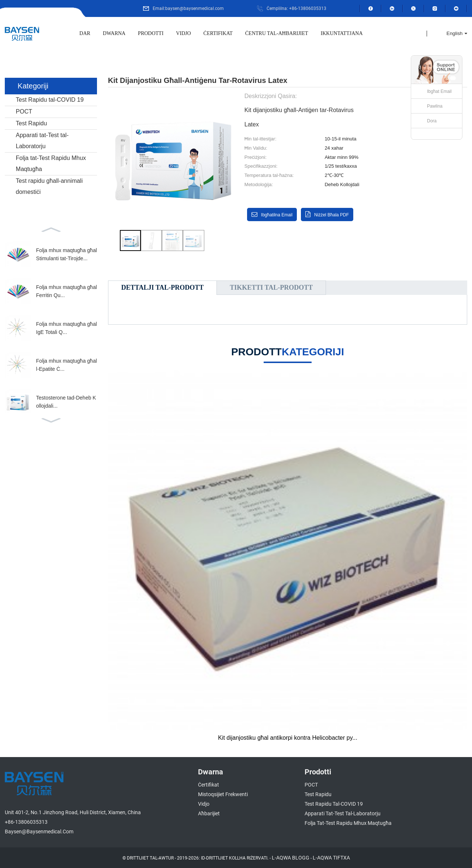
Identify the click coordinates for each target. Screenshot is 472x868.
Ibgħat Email (439, 91)
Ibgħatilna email (277, 215)
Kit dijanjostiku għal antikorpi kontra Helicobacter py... (288, 738)
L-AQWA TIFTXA (331, 858)
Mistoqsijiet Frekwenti (223, 794)
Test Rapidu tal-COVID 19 (50, 100)
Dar (85, 33)
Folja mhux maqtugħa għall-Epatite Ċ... (67, 365)
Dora (432, 121)
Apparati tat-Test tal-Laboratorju (42, 141)
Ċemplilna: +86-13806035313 (296, 8)
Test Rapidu (32, 123)
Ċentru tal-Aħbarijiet (277, 33)
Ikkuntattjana (342, 33)
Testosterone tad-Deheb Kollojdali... (66, 402)
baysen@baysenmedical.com (39, 832)
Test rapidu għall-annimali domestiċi (49, 186)
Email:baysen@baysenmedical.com (188, 8)
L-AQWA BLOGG (291, 858)
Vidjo (183, 33)
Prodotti (151, 33)
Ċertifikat (218, 33)
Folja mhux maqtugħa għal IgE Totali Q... (67, 328)
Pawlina (435, 106)
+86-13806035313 (26, 822)
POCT (24, 111)
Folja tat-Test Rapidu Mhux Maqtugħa (51, 163)
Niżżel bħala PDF (332, 215)
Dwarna (114, 33)
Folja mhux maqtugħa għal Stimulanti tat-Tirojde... (67, 254)
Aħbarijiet (209, 813)
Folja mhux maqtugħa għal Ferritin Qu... (67, 291)
